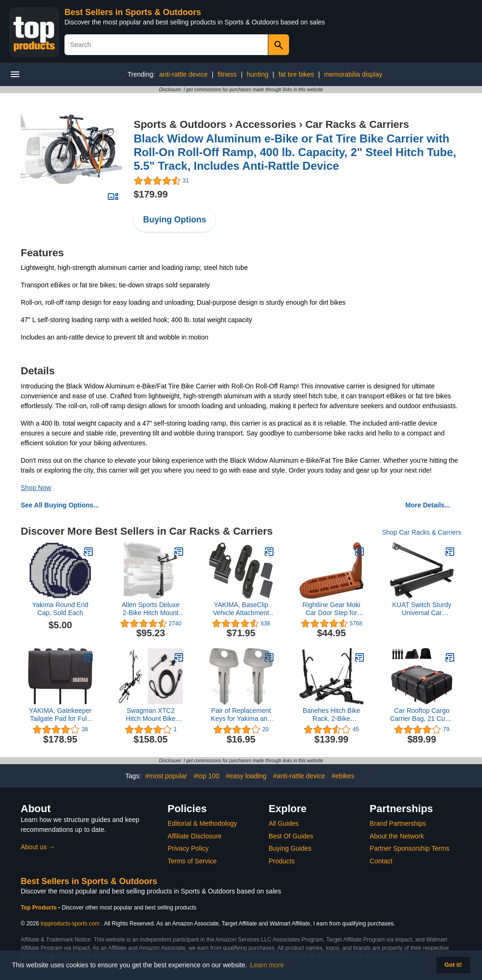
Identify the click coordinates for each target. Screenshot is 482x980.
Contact (381, 861)
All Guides (284, 823)
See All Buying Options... (60, 505)
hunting (257, 74)
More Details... (428, 505)
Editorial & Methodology (202, 823)
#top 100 (206, 776)
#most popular (166, 776)
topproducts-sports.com (70, 924)
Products (282, 861)
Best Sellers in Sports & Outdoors (133, 12)
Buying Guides (290, 848)
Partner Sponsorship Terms (409, 848)
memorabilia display (353, 74)
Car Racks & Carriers (357, 124)
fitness (227, 74)
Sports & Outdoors (180, 124)
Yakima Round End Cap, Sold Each (60, 609)
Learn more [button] (267, 965)
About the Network (397, 836)
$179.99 (151, 194)
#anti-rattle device (299, 776)
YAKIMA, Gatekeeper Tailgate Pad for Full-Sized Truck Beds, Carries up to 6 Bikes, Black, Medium (60, 715)
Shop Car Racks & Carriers (422, 532)
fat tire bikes (296, 74)
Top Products (40, 908)
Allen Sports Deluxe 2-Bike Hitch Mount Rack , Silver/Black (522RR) (151, 609)
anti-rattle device (183, 74)
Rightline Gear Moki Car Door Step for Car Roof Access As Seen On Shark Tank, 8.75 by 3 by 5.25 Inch (332, 609)
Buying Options (175, 220)
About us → (38, 847)
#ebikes (343, 776)
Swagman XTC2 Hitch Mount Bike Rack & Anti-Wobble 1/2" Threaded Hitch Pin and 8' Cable (151, 715)
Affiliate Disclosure (195, 836)
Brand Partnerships (398, 823)
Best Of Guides (291, 836)
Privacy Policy (188, 848)
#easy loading (246, 776)
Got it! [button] (453, 965)
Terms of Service (192, 861)
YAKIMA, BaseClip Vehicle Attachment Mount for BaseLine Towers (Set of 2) (241, 609)
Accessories (266, 124)
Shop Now (36, 488)
